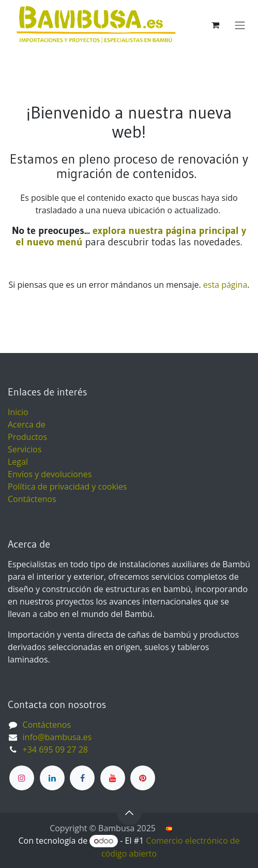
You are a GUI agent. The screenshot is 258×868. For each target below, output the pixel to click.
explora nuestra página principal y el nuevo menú (131, 236)
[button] (129, 813)
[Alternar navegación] (240, 25)
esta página (225, 285)
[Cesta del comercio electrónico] (215, 25)
